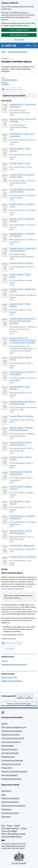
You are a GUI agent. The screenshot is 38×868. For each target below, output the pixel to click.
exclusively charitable (12, 598)
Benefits (4, 724)
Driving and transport (9, 749)
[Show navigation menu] (28, 46)
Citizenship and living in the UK (13, 738)
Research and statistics (10, 802)
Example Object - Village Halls (22, 545)
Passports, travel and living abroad (14, 771)
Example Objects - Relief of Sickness (21, 458)
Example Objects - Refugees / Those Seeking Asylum (22, 429)
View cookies (19, 40)
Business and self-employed (12, 731)
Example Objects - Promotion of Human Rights (23, 373)
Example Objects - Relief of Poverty (21, 358)
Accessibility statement (10, 828)
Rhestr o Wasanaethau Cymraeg (13, 834)
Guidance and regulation (10, 798)
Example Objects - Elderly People (20, 276)
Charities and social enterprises (17, 52)
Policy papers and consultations (13, 806)
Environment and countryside (12, 760)
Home (3, 52)
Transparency (6, 809)
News (4, 795)
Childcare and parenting (10, 735)
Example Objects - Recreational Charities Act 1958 (22, 403)
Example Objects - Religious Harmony (21, 488)
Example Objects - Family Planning (20, 305)
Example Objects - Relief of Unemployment (21, 473)
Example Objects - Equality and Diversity (22, 290)
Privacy (9, 825)
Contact (24, 828)
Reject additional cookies (19, 35)
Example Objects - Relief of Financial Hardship (21, 443)
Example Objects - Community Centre (22, 205)
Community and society (9, 677)
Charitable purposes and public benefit (14, 665)
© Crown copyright (19, 863)
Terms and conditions (9, 831)
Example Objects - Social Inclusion (20, 502)
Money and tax (7, 768)
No (30, 696)
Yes (22, 696)
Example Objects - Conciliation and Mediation (22, 235)
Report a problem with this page (19, 704)
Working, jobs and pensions (11, 779)
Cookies (17, 825)
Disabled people (7, 746)
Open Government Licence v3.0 (13, 846)
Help (3, 825)
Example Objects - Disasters (21, 263)
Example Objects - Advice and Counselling (22, 135)
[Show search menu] (35, 46)
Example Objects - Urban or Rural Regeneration (21, 532)
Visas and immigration (9, 775)
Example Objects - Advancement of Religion (23, 120)
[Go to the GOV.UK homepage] (9, 46)
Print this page (9, 648)
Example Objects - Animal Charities (20, 150)
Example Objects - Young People (23, 557)
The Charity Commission (9, 80)
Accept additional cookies (19, 30)
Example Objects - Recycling (21, 416)
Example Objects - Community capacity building (22, 190)
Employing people (8, 757)
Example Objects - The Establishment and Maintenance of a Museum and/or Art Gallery (23, 340)
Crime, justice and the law (11, 742)
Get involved (6, 817)
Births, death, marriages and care (14, 727)
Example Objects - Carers (20, 163)
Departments (6, 791)
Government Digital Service (11, 837)
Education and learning (10, 753)
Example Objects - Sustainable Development (22, 517)
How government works (10, 813)
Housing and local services (11, 764)
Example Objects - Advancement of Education (23, 105)
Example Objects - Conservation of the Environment (23, 249)
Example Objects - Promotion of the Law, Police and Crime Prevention (23, 321)
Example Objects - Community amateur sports (22, 176)
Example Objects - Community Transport (22, 220)
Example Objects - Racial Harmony (20, 388)
